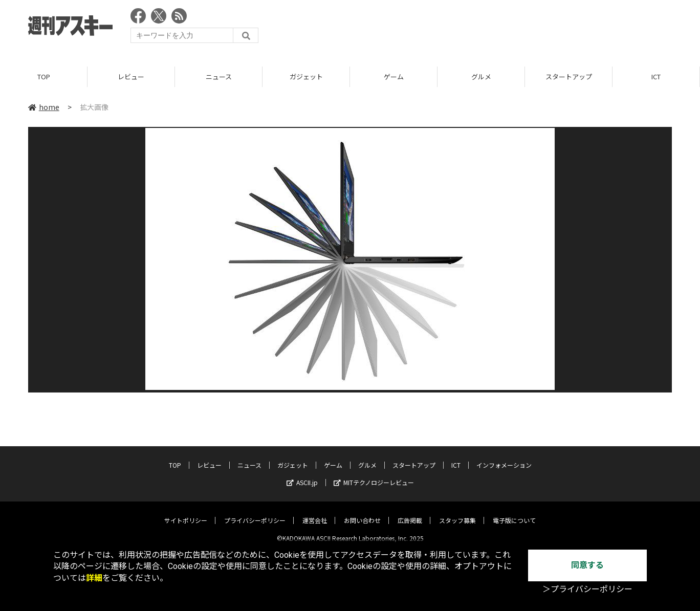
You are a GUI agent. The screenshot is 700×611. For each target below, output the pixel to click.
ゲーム (394, 77)
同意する (587, 565)
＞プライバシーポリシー (587, 589)
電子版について (514, 512)
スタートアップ (569, 77)
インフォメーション (504, 457)
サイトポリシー (186, 512)
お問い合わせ (362, 512)
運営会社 (315, 512)
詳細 (94, 578)
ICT (656, 77)
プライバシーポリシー (255, 512)
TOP (44, 77)
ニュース (219, 77)
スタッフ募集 (457, 512)
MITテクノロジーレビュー (374, 475)
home (44, 107)
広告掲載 (410, 512)
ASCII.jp (302, 475)
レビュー (131, 77)
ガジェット (306, 77)
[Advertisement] (486, 28)
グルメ (481, 77)
